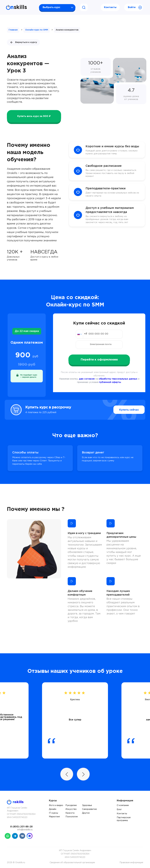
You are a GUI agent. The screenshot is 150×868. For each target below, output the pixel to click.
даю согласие (87, 379)
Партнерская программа (124, 819)
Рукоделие (71, 805)
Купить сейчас (123, 410)
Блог (119, 810)
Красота (70, 813)
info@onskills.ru (25, 830)
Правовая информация (131, 863)
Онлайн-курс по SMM (37, 30)
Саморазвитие (89, 809)
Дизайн (53, 809)
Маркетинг (54, 817)
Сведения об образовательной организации (72, 863)
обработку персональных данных (118, 379)
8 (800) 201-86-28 (21, 827)
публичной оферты (110, 382)
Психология (72, 817)
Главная (13, 30)
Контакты (110, 7)
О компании (123, 805)
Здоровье (87, 805)
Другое (86, 813)
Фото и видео (56, 805)
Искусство (71, 809)
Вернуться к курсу (23, 42)
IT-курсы (53, 813)
